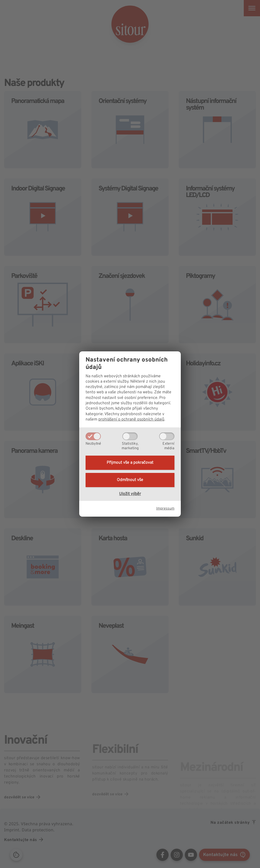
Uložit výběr (130, 494)
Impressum (165, 509)
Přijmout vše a (130, 463)
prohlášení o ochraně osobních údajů (131, 420)
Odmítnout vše (130, 480)
